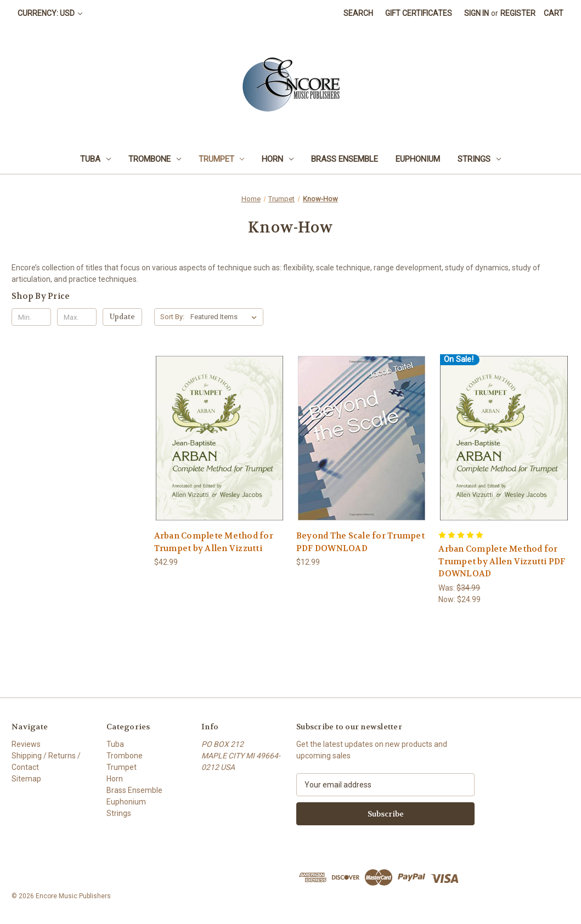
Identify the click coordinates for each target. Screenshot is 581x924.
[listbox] (226, 317)
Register (518, 13)
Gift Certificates (419, 13)
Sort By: (172, 317)
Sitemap (26, 779)
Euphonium (418, 159)
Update (122, 317)
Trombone (155, 159)
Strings (479, 159)
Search (358, 13)
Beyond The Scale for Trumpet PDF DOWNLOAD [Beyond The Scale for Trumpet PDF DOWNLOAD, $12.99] (360, 542)
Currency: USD (50, 13)
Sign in (476, 13)
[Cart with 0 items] (554, 13)
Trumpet (222, 159)
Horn (278, 159)
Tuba (95, 159)
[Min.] (31, 317)
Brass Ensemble (345, 159)
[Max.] (77, 317)
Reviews (26, 744)
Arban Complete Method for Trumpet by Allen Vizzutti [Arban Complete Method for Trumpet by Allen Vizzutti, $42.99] (214, 542)
